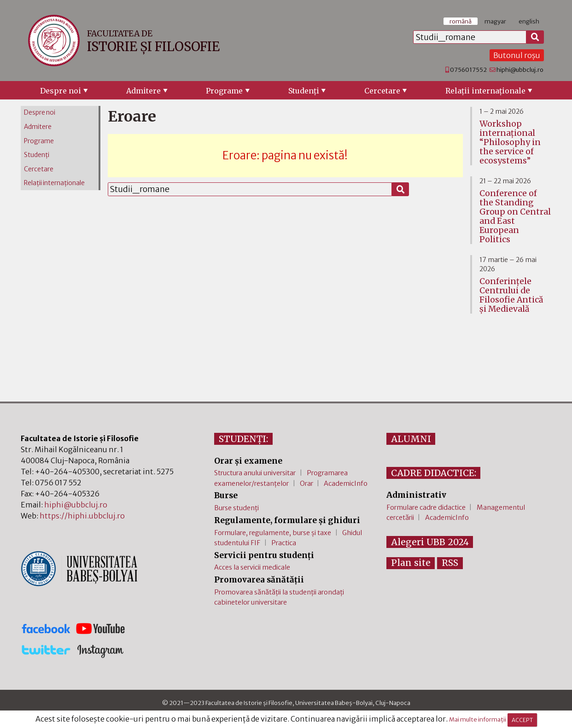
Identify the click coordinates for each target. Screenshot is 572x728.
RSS (450, 563)
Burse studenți (236, 508)
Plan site (411, 563)
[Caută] (535, 37)
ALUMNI (411, 439)
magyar (495, 21)
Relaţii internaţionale (485, 91)
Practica (284, 543)
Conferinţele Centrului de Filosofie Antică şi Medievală (511, 295)
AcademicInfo (346, 483)
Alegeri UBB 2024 (430, 542)
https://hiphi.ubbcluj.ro (82, 516)
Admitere (143, 91)
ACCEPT (522, 720)
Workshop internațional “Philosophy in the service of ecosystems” (510, 142)
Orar (306, 483)
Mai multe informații (478, 720)
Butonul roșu (517, 55)
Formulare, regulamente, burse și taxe (273, 533)
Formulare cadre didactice (426, 507)
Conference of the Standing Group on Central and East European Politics (515, 216)
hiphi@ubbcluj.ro (520, 70)
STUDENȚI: (243, 439)
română (461, 21)
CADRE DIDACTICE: (434, 473)
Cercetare (382, 91)
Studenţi (304, 91)
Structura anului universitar (255, 473)
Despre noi (61, 91)
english (529, 21)
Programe (224, 91)
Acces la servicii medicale (252, 567)
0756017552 (468, 70)
